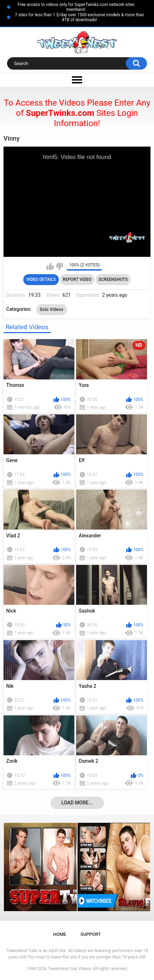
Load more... (77, 803)
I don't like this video (59, 266)
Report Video (77, 279)
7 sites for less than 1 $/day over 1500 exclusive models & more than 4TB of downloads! (79, 17)
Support (91, 934)
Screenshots (113, 279)
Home (60, 934)
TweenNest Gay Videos (70, 969)
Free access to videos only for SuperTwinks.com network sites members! (76, 7)
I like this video (50, 266)
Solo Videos (52, 309)
